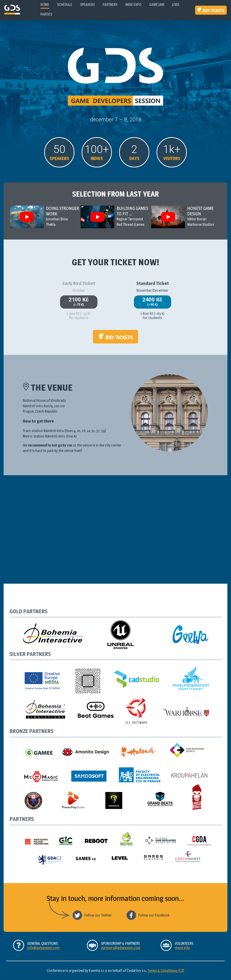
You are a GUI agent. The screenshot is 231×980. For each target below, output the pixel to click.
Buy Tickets (211, 10)
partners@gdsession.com (121, 948)
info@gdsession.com (44, 948)
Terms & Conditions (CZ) (166, 971)
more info (182, 948)
